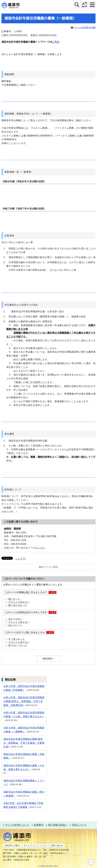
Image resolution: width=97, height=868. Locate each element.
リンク (43, 845)
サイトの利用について (17, 825)
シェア (20, 559)
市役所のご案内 (12, 845)
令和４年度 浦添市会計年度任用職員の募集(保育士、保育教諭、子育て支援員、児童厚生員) (24, 701)
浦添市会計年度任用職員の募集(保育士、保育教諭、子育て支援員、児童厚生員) (24, 743)
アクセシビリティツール (85, 5)
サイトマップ (30, 845)
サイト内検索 (77, 5)
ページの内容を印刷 (83, 28)
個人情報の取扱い (58, 825)
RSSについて (79, 825)
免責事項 (39, 825)
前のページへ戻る (49, 567)
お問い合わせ (57, 845)
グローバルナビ (92, 5)
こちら (56, 42)
